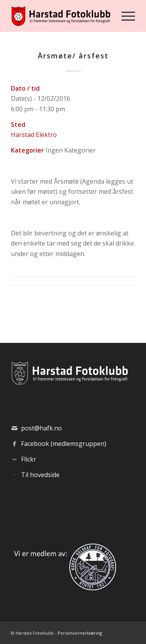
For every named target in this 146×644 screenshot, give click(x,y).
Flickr (29, 459)
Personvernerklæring (80, 633)
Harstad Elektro (34, 135)
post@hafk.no (41, 428)
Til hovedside (40, 475)
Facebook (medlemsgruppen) (64, 444)
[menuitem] (124, 16)
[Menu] (124, 16)
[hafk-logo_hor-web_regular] (61, 16)
